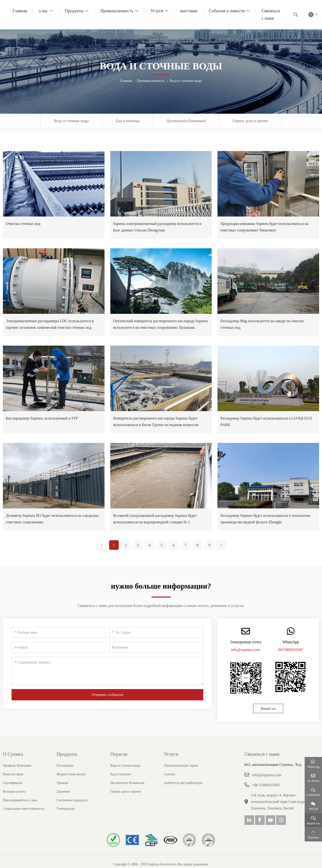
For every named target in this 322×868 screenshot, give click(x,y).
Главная (20, 11)
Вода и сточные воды (72, 121)
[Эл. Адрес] (156, 639)
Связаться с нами (271, 15)
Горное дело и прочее (250, 121)
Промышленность (117, 11)
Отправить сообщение (108, 701)
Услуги (157, 11)
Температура (66, 815)
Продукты (74, 11)
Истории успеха (14, 798)
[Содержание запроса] (107, 677)
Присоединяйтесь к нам (20, 807)
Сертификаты (13, 789)
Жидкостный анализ (71, 781)
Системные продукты (72, 807)
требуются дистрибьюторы (183, 789)
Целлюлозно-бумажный (186, 121)
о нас (43, 11)
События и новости (227, 11)
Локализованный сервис (181, 772)
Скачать (169, 781)
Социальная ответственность (24, 815)
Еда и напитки (128, 121)
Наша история (13, 781)
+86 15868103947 (266, 792)
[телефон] (59, 654)
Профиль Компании (17, 772)
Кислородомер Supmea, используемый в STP (42, 425)
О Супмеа (13, 761)
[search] (295, 15)
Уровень (62, 789)
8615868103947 (291, 656)
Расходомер (65, 772)
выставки (189, 11)
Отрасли (119, 761)
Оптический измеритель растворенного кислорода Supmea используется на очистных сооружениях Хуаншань (154, 327)
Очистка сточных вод (23, 224)
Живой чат (268, 715)
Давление (63, 798)
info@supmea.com (246, 656)
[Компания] (156, 654)
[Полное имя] (59, 639)
